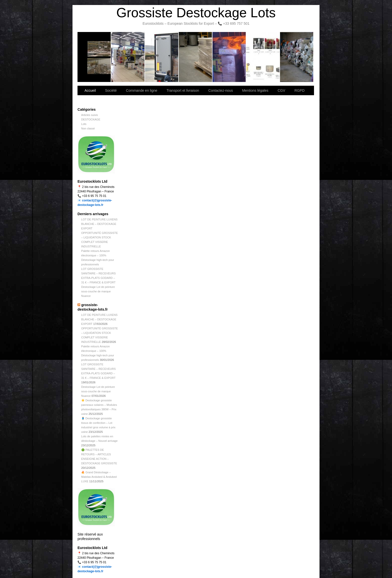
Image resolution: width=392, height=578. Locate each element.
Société (128, 57)
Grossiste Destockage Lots (196, 13)
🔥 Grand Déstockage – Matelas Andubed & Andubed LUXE (99, 477)
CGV (281, 90)
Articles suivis (90, 115)
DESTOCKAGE (91, 119)
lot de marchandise (263, 57)
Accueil (90, 90)
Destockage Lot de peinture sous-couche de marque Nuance (98, 291)
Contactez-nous (196, 57)
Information (297, 57)
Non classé (88, 128)
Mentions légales (255, 90)
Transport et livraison (162, 57)
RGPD (299, 90)
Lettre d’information (229, 57)
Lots (84, 124)
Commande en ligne (142, 90)
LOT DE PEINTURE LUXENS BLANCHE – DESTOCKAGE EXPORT (99, 224)
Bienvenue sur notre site (94, 57)
